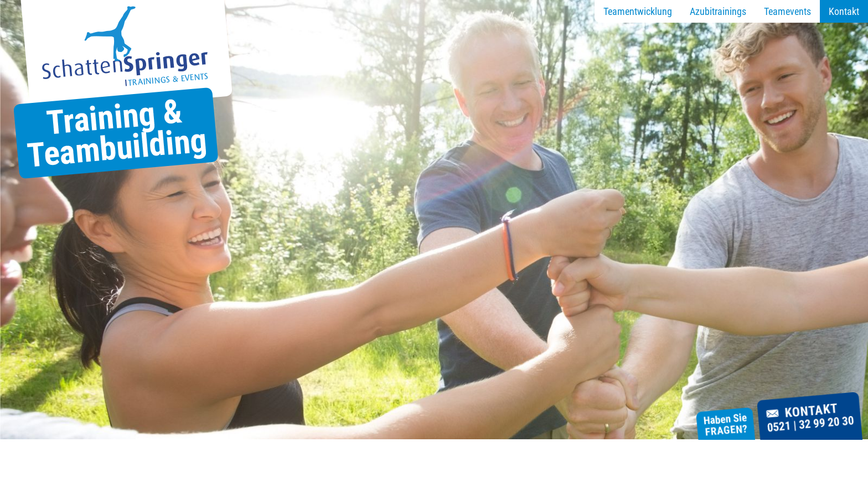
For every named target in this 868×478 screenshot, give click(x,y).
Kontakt (844, 11)
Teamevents (787, 11)
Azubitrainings (718, 11)
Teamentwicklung (638, 11)
